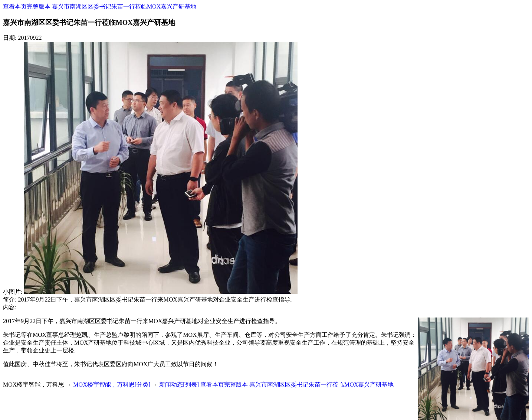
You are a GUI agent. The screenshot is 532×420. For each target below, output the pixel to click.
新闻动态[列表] (179, 385)
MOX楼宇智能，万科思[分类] (112, 385)
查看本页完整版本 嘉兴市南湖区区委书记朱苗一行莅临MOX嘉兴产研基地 (100, 6)
